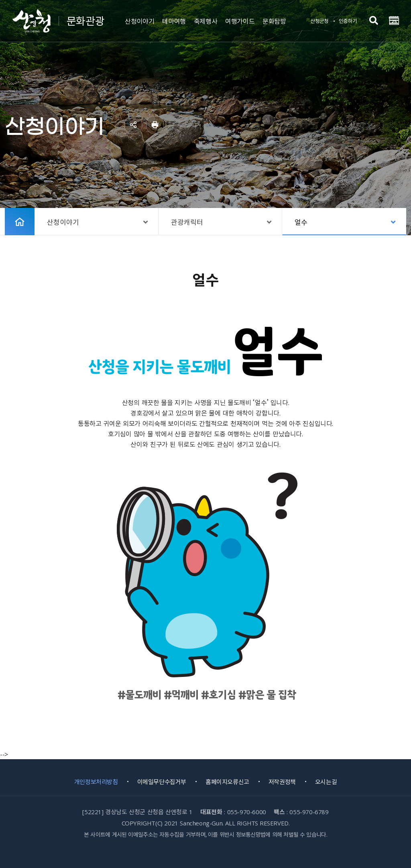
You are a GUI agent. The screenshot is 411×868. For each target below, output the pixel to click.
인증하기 (348, 21)
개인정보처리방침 (96, 782)
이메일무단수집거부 (162, 782)
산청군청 (319, 21)
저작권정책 (282, 782)
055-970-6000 (247, 812)
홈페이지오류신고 (227, 782)
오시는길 (326, 782)
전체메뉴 (394, 20)
